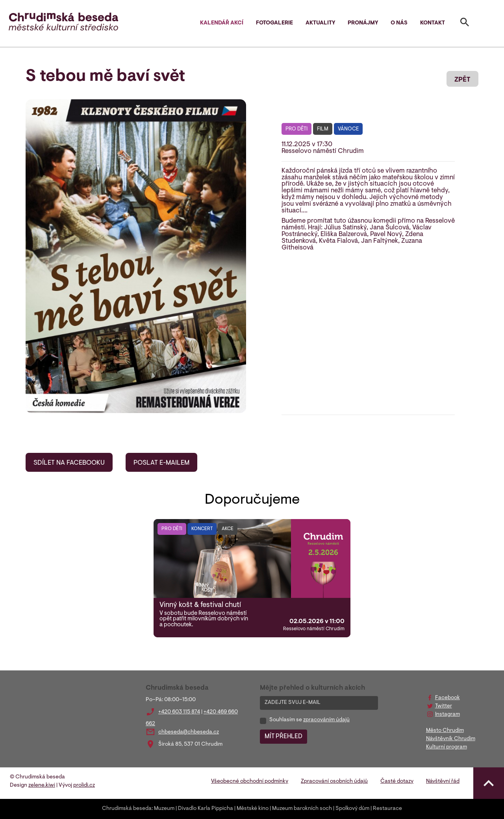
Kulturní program (447, 747)
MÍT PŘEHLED (283, 737)
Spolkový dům (352, 809)
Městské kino (253, 809)
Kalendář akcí (222, 23)
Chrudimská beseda (127, 809)
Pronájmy (363, 23)
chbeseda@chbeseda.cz (189, 732)
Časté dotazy (397, 782)
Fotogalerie (274, 23)
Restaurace (387, 809)
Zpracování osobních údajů (334, 782)
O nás (399, 23)
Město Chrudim (445, 731)
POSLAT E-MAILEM (161, 463)
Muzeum (164, 809)
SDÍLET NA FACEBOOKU (69, 463)
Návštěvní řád (443, 782)
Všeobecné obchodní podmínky (250, 782)
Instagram (447, 715)
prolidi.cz (84, 785)
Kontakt (433, 23)
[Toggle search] (465, 24)
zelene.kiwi (42, 785)
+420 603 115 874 (179, 712)
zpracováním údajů (326, 720)
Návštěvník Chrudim (451, 739)
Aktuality (320, 23)
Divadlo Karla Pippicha (206, 809)
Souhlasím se (309, 720)
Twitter (444, 706)
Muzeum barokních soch (302, 809)
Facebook (447, 698)
